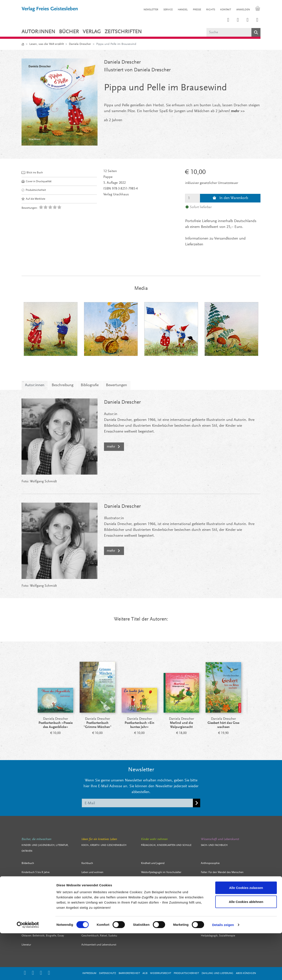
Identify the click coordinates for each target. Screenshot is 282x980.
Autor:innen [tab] (35, 385)
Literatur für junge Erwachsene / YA (42, 899)
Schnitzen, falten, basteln (96, 899)
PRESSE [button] (197, 10)
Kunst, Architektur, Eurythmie (218, 909)
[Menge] (193, 198)
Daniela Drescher (80, 44)
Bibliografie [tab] (90, 385)
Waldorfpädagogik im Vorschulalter (161, 872)
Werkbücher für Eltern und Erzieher (161, 881)
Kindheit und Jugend (153, 863)
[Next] (255, 700)
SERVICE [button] (168, 10)
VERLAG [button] (92, 32)
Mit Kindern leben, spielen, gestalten (102, 909)
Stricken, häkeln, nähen (95, 890)
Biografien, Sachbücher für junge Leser (44, 918)
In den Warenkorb (230, 198)
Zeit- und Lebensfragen (214, 881)
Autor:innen (38, 32)
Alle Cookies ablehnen (246, 948)
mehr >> (238, 111)
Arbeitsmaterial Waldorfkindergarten (162, 890)
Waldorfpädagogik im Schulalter (159, 899)
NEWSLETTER (151, 10)
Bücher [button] (69, 32)
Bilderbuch (28, 863)
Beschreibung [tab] (63, 385)
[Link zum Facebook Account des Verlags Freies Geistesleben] (248, 20)
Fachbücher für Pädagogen (156, 909)
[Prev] (27, 700)
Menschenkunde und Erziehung (159, 918)
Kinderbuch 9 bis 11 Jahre (36, 881)
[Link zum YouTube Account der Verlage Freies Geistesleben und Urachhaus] (257, 20)
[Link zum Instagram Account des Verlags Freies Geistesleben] (228, 20)
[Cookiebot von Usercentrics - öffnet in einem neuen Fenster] (28, 972)
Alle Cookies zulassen (246, 934)
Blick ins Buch (32, 173)
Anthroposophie (210, 863)
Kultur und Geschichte (214, 899)
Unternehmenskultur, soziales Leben (222, 890)
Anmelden (243, 10)
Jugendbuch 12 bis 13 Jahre (37, 890)
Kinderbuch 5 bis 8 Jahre (36, 872)
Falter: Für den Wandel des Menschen (222, 872)
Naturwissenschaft (212, 918)
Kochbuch (87, 863)
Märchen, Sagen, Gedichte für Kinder (43, 909)
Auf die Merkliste (33, 199)
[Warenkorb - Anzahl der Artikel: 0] (257, 9)
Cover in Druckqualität (36, 181)
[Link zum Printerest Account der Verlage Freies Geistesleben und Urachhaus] (238, 20)
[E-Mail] (137, 803)
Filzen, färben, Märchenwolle (98, 881)
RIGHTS (211, 10)
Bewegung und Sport (94, 918)
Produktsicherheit (34, 190)
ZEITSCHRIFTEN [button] (123, 32)
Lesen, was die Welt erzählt (46, 44)
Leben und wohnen (92, 872)
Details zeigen (223, 971)
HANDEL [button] (183, 10)
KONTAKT (226, 10)
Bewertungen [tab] (116, 385)
